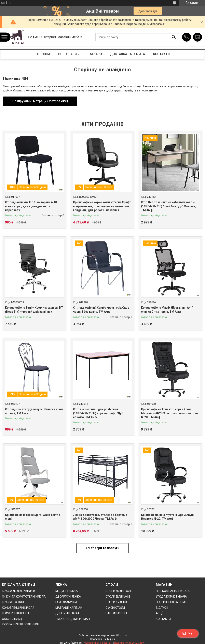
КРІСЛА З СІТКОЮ (14, 602)
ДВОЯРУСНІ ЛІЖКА (68, 597)
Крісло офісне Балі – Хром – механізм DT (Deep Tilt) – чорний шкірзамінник (34, 310)
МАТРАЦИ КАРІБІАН (69, 608)
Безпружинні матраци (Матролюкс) (40, 101)
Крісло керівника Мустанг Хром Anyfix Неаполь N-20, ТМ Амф (168, 517)
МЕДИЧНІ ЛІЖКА (67, 591)
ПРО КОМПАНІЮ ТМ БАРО (173, 591)
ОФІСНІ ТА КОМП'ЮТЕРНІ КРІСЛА (24, 597)
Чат (188, 633)
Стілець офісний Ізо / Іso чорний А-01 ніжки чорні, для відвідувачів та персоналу (31, 206)
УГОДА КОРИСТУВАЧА (171, 597)
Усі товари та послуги (102, 548)
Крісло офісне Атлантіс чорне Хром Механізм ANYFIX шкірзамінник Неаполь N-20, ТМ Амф (169, 413)
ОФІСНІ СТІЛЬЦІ (12, 619)
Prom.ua (122, 635)
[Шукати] (174, 37)
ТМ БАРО (95, 54)
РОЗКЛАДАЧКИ (66, 602)
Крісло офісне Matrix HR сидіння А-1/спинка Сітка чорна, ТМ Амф (167, 310)
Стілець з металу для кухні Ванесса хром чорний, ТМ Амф (34, 411)
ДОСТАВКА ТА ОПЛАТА (127, 54)
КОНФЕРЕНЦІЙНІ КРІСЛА (18, 608)
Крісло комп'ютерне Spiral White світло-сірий (33, 517)
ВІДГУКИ (162, 608)
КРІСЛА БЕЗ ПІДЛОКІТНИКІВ (21, 624)
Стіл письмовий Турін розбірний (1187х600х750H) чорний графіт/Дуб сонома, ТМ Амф (98, 413)
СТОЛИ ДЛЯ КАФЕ (118, 597)
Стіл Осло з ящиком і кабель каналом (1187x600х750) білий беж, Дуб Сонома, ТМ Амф (168, 206)
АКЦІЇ (160, 613)
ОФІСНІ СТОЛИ (115, 608)
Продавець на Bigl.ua (103, 639)
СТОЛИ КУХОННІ (117, 602)
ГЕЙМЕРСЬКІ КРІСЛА (16, 613)
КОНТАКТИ (161, 54)
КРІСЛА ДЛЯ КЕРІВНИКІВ (19, 591)
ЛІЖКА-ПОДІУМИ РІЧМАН (73, 619)
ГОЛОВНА (43, 54)
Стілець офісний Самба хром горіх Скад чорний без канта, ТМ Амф (101, 310)
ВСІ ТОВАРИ (67, 54)
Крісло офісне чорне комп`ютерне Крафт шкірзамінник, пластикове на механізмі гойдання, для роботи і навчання (102, 206)
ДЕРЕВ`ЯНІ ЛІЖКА (67, 613)
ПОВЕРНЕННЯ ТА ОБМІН (172, 602)
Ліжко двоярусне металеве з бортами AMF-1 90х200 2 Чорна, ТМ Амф (100, 517)
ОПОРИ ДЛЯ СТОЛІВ (119, 591)
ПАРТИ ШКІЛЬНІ (116, 613)
